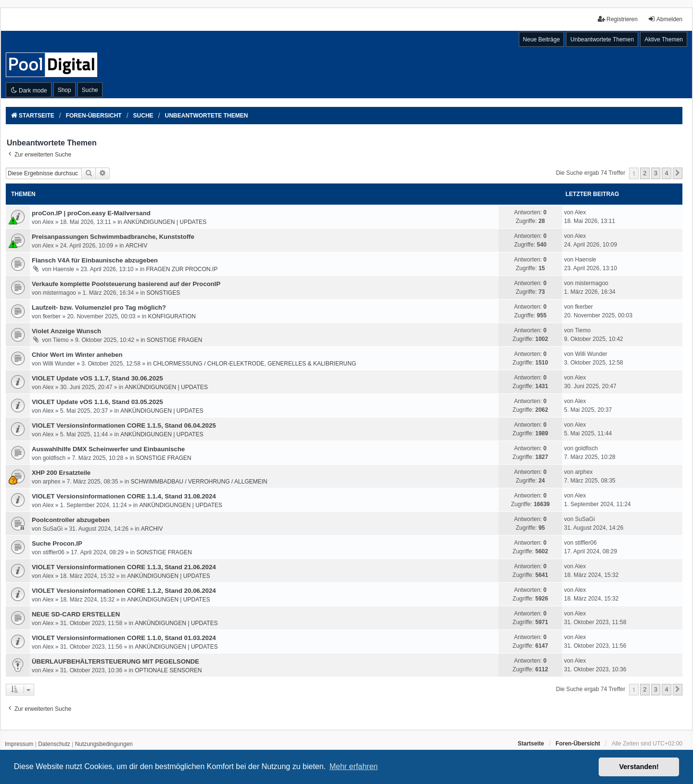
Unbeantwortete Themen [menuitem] (602, 39)
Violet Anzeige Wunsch (66, 331)
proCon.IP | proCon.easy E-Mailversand (91, 213)
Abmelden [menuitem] (665, 19)
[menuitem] (19, 745)
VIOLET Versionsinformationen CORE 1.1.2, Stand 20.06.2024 (124, 591)
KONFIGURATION (172, 316)
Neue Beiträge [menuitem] (542, 39)
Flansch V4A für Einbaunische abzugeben (95, 260)
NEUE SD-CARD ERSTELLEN (76, 614)
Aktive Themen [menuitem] (664, 39)
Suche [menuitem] (90, 90)
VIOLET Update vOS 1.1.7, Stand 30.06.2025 (97, 378)
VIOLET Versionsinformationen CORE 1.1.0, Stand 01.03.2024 (124, 638)
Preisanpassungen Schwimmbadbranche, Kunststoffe (113, 237)
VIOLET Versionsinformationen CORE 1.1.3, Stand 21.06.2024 (124, 567)
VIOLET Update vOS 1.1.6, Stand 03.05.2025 (97, 402)
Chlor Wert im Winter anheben (77, 355)
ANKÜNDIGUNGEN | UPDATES (165, 222)
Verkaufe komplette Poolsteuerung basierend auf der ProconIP (126, 284)
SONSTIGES (163, 293)
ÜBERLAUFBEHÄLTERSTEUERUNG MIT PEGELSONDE (115, 661)
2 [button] (645, 173)
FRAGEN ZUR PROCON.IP (182, 269)
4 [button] (666, 173)
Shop (64, 90)
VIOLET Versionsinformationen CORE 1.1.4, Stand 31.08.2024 (124, 496)
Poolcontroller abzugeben (71, 520)
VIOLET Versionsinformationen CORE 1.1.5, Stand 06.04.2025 (124, 425)
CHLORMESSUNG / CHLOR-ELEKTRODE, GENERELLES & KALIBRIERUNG (255, 364)
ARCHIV (136, 246)
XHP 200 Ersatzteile (61, 473)
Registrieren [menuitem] (618, 19)
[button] (678, 173)
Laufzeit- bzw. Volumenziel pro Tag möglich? (99, 307)
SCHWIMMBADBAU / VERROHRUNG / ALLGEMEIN (199, 482)
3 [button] (656, 173)
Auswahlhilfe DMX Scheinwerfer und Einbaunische (108, 449)
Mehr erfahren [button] (353, 766)
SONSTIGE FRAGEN (174, 340)
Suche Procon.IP (57, 543)
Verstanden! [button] (639, 767)
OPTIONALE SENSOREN (168, 670)
